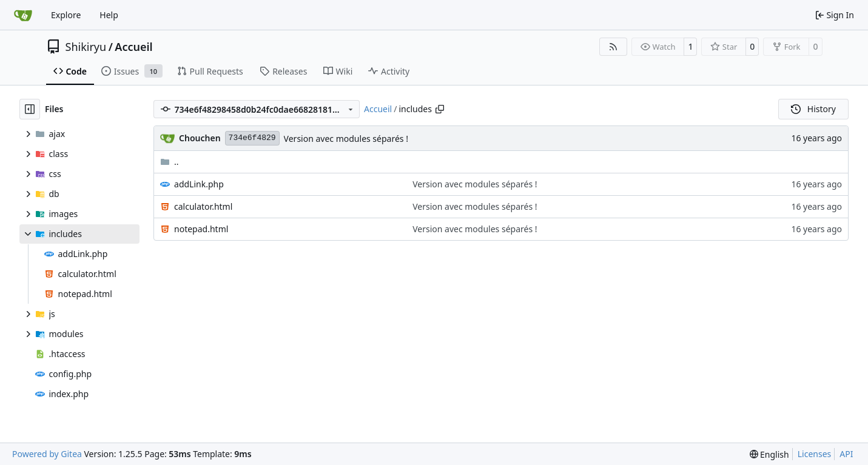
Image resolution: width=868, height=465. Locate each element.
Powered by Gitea (47, 454)
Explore (66, 15)
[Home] (23, 15)
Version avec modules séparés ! (346, 139)
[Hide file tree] (30, 109)
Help (109, 15)
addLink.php (199, 184)
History (813, 109)
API (846, 454)
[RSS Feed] (613, 47)
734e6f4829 (252, 138)
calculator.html (203, 206)
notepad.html (201, 229)
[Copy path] (440, 109)
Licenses (815, 454)
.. (170, 162)
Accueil (133, 47)
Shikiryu (86, 47)
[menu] (769, 454)
